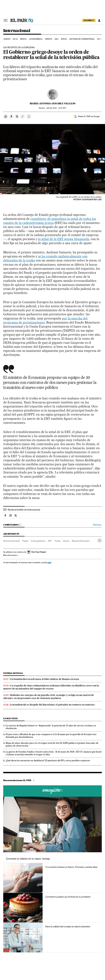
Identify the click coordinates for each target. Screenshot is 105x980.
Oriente (49, 39)
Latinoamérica (36, 39)
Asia (56, 39)
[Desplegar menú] (6, 20)
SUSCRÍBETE (89, 20)
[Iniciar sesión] (99, 20)
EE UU (15, 39)
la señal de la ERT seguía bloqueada (64, 239)
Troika (57, 541)
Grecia (66, 541)
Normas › (97, 525)
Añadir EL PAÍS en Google (89, 116)
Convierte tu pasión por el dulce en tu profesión (68, 897)
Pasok (25, 541)
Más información (11, 555)
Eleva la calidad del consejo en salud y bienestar (68, 926)
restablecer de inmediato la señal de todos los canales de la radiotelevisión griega (50, 221)
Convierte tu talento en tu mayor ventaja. (28, 859)
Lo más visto (10, 718)
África (64, 39)
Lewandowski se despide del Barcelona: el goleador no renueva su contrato (52, 705)
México (23, 39)
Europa (7, 39)
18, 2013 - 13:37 (56, 108)
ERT (50, 541)
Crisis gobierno (38, 541)
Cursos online (52, 791)
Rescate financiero (81, 541)
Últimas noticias (13, 673)
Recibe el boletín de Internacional (24, 510)
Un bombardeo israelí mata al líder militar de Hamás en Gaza (45, 679)
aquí (49, 562)
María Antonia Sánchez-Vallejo (52, 103)
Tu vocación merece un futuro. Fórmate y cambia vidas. (72, 867)
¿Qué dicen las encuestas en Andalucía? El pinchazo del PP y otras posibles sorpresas (48, 760)
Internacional (17, 31)
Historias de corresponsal (82, 39)
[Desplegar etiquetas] (100, 540)
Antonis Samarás (11, 541)
